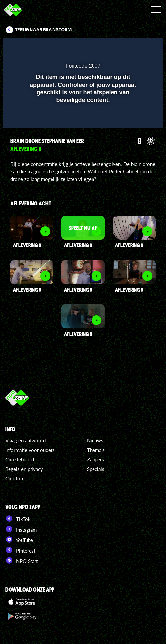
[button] (141, 47)
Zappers (95, 459)
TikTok (18, 518)
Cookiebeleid (20, 459)
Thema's (96, 450)
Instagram (21, 529)
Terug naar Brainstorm (43, 30)
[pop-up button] (128, 47)
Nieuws (95, 440)
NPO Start (21, 560)
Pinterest (20, 550)
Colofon (14, 478)
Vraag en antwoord (25, 440)
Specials (96, 469)
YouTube (19, 539)
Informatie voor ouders (30, 450)
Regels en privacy (24, 469)
